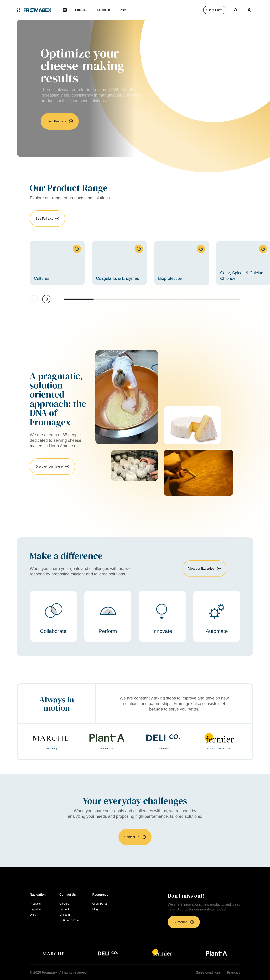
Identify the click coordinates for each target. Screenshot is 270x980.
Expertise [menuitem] (103, 10)
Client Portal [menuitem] (100, 904)
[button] (46, 299)
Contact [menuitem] (64, 909)
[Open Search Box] (236, 10)
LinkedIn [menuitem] (65, 915)
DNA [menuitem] (123, 10)
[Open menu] (65, 10)
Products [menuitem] (81, 10)
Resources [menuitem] (100, 895)
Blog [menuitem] (95, 909)
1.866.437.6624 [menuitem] (69, 920)
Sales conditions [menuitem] (208, 972)
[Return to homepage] (34, 10)
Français (194, 10)
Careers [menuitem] (64, 904)
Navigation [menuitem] (38, 895)
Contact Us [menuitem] (68, 895)
